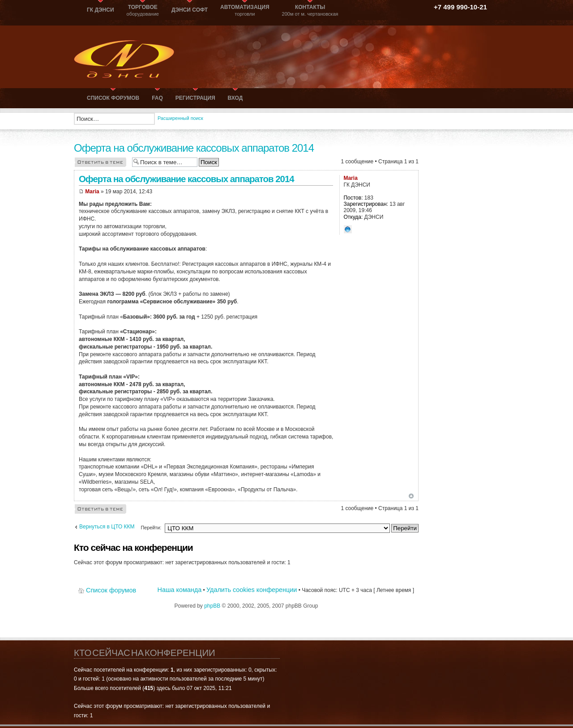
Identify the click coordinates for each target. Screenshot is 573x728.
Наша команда (180, 590)
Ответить (101, 162)
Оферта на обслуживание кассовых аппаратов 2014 (194, 148)
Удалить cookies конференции (252, 590)
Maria (92, 192)
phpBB (212, 606)
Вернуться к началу (411, 496)
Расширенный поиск (180, 118)
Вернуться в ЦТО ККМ (107, 527)
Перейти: (151, 528)
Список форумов (111, 590)
